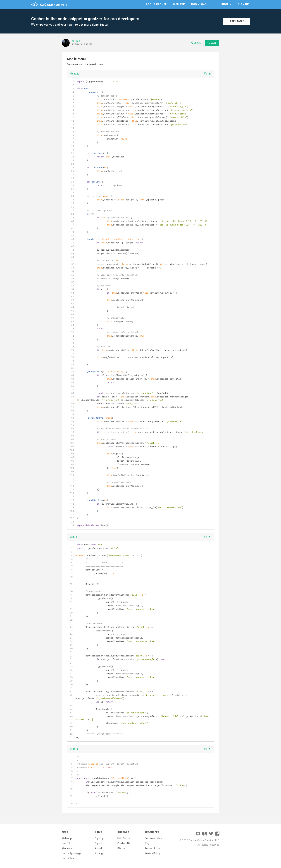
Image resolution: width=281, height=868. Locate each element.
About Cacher (156, 4)
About (98, 848)
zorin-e (76, 41)
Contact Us (124, 843)
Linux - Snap (69, 858)
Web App (179, 4)
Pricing (99, 853)
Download (199, 4)
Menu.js (74, 74)
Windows (67, 848)
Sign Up (243, 4)
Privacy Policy (152, 853)
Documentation (154, 838)
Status (121, 848)
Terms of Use (152, 848)
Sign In (226, 4)
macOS (66, 843)
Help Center (124, 838)
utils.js (74, 749)
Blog (147, 843)
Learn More (236, 21)
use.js (73, 537)
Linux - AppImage (71, 853)
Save (212, 43)
